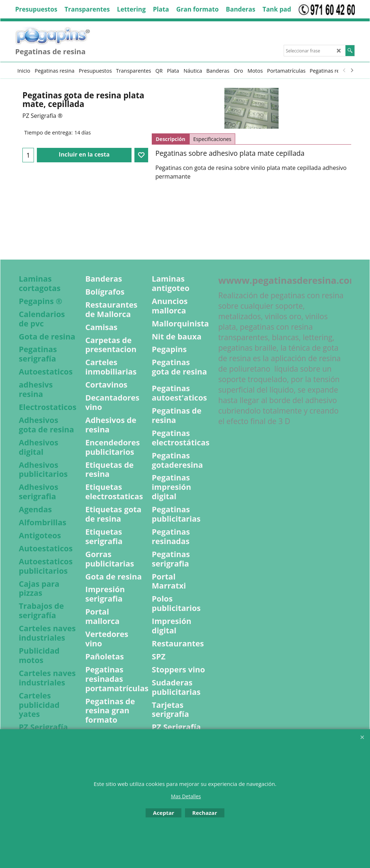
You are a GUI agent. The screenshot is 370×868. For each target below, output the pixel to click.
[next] (352, 70)
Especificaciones (212, 139)
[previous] (344, 70)
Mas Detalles (186, 796)
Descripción (171, 139)
